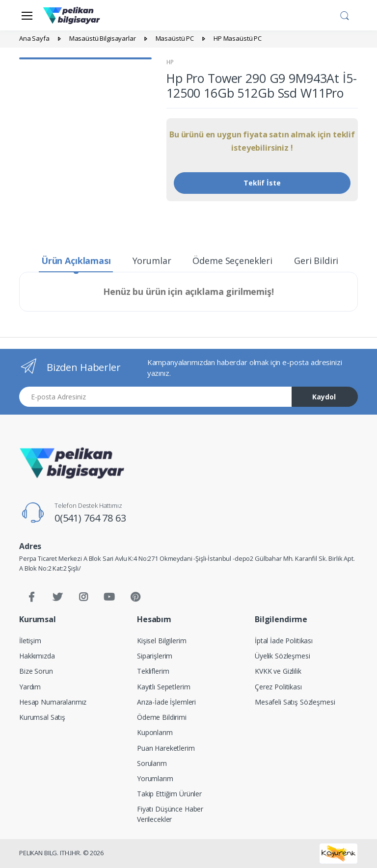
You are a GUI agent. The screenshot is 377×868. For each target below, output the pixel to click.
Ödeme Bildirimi (162, 717)
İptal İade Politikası (284, 641)
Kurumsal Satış (42, 717)
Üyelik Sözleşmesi (283, 656)
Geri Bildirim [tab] (320, 261)
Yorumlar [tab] (152, 261)
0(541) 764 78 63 (90, 518)
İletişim (30, 641)
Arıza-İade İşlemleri (166, 702)
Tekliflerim (153, 671)
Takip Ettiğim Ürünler (169, 794)
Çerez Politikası (278, 687)
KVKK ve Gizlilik (278, 671)
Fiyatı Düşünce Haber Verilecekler (170, 814)
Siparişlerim (155, 656)
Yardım (30, 687)
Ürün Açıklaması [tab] (76, 261)
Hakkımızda (37, 656)
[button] (345, 14)
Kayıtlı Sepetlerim (163, 687)
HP (170, 62)
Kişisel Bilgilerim (162, 641)
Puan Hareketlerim (166, 748)
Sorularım (152, 763)
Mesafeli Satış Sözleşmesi (295, 702)
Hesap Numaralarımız (53, 702)
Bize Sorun (36, 671)
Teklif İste (262, 183)
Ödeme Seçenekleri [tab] (232, 261)
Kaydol (324, 397)
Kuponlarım (155, 732)
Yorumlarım (155, 778)
